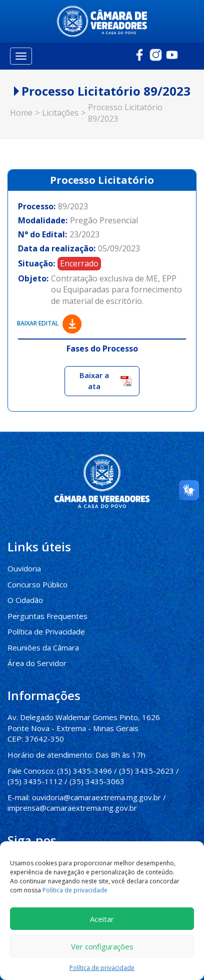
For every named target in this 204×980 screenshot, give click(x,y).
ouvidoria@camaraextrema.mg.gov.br (96, 795)
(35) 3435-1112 (35, 779)
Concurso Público (37, 583)
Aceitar (102, 919)
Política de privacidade (75, 890)
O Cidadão (25, 599)
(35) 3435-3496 (84, 769)
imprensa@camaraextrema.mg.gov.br (72, 806)
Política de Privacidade (46, 630)
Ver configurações (102, 946)
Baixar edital (49, 322)
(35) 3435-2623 (146, 769)
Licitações (60, 112)
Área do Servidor (36, 662)
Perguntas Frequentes (46, 614)
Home (21, 112)
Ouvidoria (24, 567)
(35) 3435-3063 (97, 779)
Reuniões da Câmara (43, 646)
